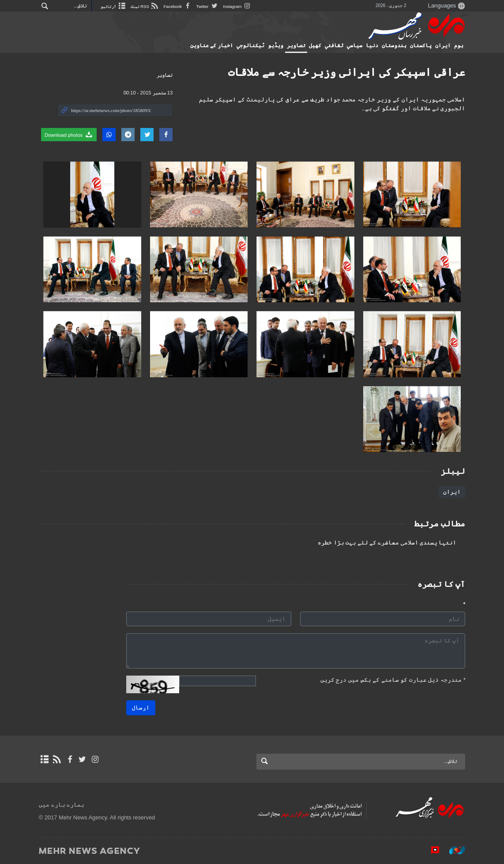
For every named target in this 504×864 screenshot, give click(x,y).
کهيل (315, 45)
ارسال (141, 708)
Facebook (183, 6)
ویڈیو (276, 45)
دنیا (372, 45)
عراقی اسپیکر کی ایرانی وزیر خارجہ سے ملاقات (347, 72)
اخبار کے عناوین (212, 45)
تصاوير (296, 45)
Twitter (213, 6)
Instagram (243, 6)
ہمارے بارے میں (62, 805)
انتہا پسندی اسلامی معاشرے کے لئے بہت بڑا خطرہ (387, 543)
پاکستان (421, 45)
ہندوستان (394, 45)
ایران (443, 45)
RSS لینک (149, 6)
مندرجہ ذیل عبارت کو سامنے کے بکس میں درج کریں (393, 680)
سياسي (355, 45)
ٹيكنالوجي (250, 45)
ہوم (459, 45)
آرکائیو (115, 6)
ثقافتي (334, 45)
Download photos (69, 135)
